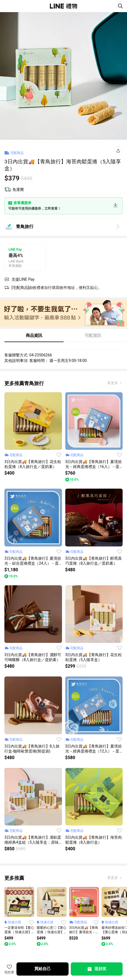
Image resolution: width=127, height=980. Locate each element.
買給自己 (42, 969)
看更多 (113, 383)
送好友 (97, 969)
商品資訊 (34, 335)
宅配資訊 (93, 335)
